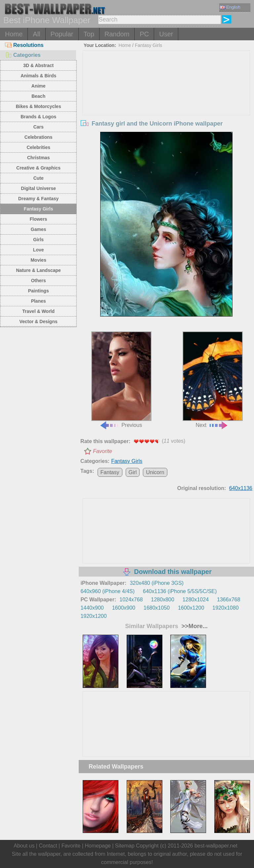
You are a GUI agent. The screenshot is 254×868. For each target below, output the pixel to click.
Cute (39, 178)
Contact (48, 846)
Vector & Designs (39, 321)
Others (39, 281)
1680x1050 (157, 608)
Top (89, 34)
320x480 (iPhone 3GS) (157, 583)
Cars (39, 127)
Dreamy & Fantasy (38, 199)
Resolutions (24, 45)
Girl (133, 472)
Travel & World (38, 311)
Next (213, 380)
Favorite (103, 451)
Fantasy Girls (39, 209)
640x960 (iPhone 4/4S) (107, 591)
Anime (39, 86)
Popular (62, 34)
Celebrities (38, 147)
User (166, 34)
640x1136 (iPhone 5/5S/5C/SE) (180, 591)
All (36, 34)
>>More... (194, 626)
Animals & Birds (38, 76)
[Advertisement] (167, 100)
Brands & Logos (38, 117)
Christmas (38, 158)
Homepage (98, 846)
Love (39, 250)
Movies (38, 260)
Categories (23, 55)
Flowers (39, 219)
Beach (38, 96)
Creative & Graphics (38, 168)
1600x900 (124, 608)
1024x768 (131, 600)
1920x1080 (225, 608)
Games (39, 229)
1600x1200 (191, 608)
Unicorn (155, 472)
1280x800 (163, 600)
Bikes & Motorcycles (39, 106)
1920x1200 (93, 616)
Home (14, 34)
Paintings (39, 291)
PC (144, 34)
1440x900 (92, 608)
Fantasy (110, 472)
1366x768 (229, 600)
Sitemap (125, 846)
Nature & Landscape (39, 270)
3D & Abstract (38, 65)
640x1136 (241, 488)
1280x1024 (196, 600)
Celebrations (39, 137)
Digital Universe (38, 188)
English (230, 7)
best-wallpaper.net (216, 846)
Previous (121, 380)
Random (117, 34)
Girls (38, 240)
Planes (39, 301)
